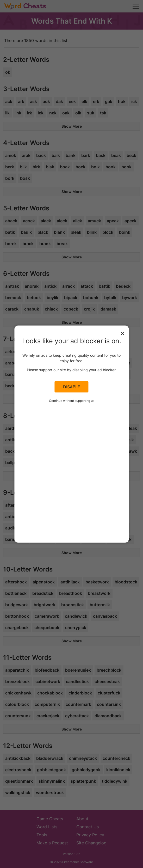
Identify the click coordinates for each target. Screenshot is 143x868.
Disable (72, 387)
